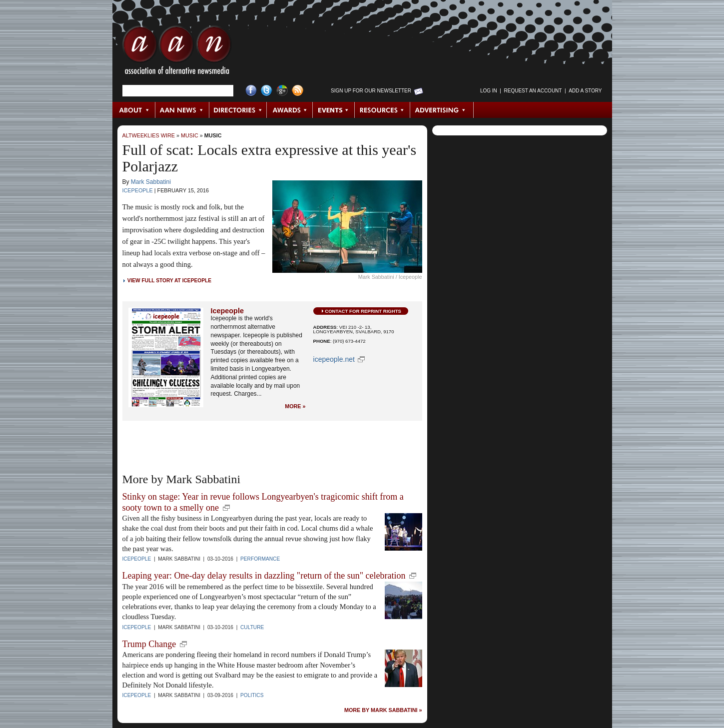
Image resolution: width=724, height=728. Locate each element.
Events (334, 110)
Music (190, 135)
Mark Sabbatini (151, 182)
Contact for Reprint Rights (363, 311)
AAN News (183, 110)
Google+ (282, 91)
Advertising (442, 110)
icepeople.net (334, 359)
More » (295, 406)
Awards (290, 110)
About (134, 110)
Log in (489, 91)
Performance (260, 559)
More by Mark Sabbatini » (383, 710)
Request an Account (533, 91)
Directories (238, 110)
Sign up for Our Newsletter (371, 91)
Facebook (251, 91)
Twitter (267, 91)
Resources (382, 110)
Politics (252, 695)
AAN (177, 52)
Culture (252, 627)
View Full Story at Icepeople (169, 281)
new (226, 508)
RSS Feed (298, 91)
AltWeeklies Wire (149, 135)
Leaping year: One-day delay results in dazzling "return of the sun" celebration (264, 576)
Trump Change (149, 644)
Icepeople (138, 190)
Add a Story (585, 91)
